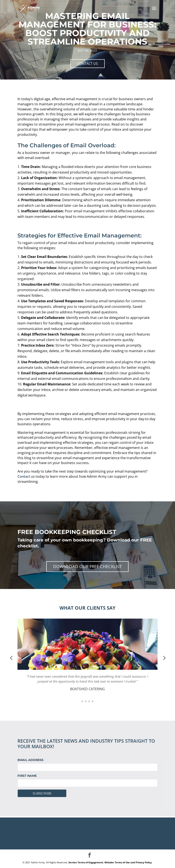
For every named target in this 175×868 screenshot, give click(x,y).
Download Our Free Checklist (87, 566)
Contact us (26, 476)
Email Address (30, 760)
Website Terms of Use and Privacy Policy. (128, 862)
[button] (11, 658)
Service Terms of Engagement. (86, 862)
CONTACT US (87, 64)
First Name (27, 776)
